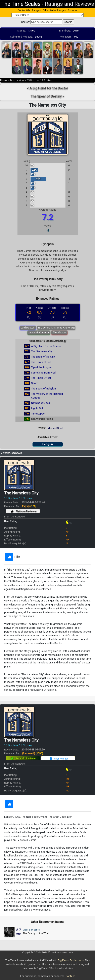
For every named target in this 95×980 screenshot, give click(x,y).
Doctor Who (17, 80)
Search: (26, 22)
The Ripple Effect (41, 378)
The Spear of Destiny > (47, 96)
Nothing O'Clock (40, 403)
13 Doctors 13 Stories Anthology (56, 328)
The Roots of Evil (41, 362)
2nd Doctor (28, 328)
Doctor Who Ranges (29, 10)
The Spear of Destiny (43, 357)
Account (73, 10)
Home (4, 80)
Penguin (48, 444)
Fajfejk (29, 506)
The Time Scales (21, 4)
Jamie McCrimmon (39, 332)
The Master (59, 332)
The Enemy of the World (37, 933)
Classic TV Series (31, 930)
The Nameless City (42, 351)
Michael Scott (55, 428)
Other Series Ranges (54, 10)
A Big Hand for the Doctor (46, 346)
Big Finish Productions (71, 960)
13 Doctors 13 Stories (39, 80)
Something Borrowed (43, 373)
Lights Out (37, 408)
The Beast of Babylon (43, 389)
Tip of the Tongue (41, 367)
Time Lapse (38, 414)
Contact (70, 976)
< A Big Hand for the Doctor (47, 88)
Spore (35, 383)
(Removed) (33, 753)
